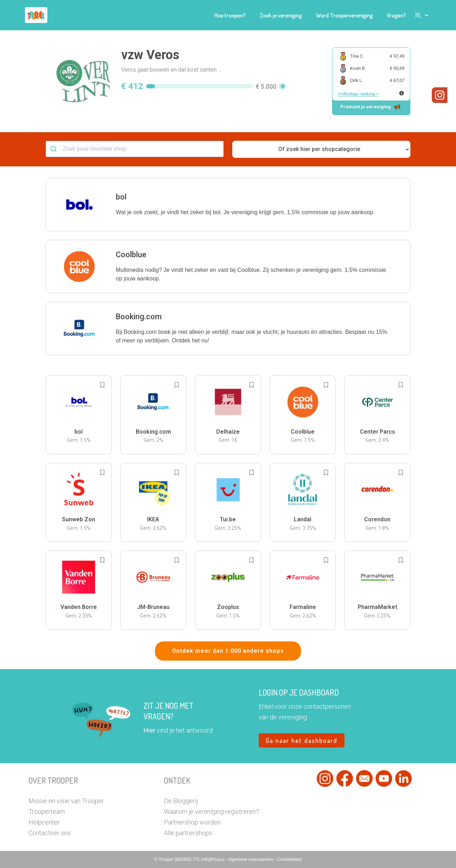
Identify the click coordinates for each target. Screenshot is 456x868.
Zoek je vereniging (281, 15)
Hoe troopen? (230, 15)
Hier (149, 730)
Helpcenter (44, 822)
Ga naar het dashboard (302, 740)
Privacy (218, 859)
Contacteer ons (50, 833)
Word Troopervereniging (344, 15)
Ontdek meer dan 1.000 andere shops (228, 651)
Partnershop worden (192, 822)
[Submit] (54, 149)
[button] (422, 15)
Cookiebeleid (289, 859)
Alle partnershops (188, 833)
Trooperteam (47, 812)
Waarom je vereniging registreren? (211, 812)
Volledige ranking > (358, 94)
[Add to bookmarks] (102, 385)
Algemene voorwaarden (251, 859)
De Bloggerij (181, 801)
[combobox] (135, 149)
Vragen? (396, 15)
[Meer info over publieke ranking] (401, 93)
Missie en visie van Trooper (66, 801)
